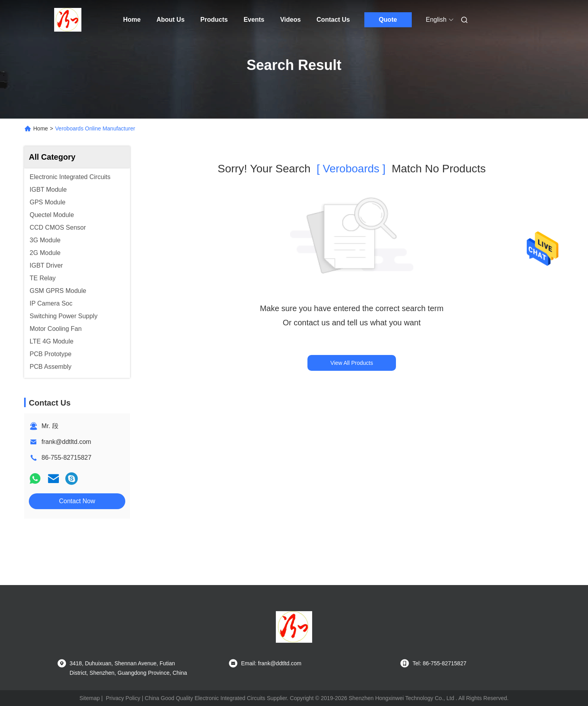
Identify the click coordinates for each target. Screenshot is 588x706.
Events (254, 20)
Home (132, 20)
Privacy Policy (123, 698)
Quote (388, 20)
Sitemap (90, 698)
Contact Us (333, 20)
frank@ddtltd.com (66, 442)
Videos (290, 20)
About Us (171, 20)
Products (214, 20)
